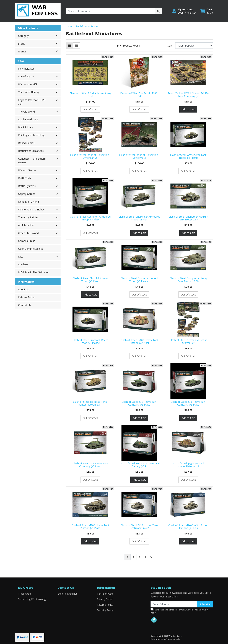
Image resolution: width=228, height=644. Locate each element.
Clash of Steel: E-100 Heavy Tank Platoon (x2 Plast (139, 342)
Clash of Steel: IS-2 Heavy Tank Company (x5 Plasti (139, 403)
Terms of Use (105, 594)
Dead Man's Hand (28, 202)
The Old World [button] (26, 112)
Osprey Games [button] (27, 194)
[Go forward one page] (151, 557)
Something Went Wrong (32, 599)
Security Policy (105, 610)
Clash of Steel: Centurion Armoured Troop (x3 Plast (90, 218)
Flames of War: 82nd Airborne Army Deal (90, 95)
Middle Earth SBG (28, 119)
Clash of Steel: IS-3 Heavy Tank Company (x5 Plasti (188, 403)
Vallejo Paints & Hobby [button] (31, 209)
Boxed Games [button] (26, 143)
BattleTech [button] (24, 178)
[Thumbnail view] (69, 46)
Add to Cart (188, 109)
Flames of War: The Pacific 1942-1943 (139, 95)
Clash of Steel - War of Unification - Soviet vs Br (139, 156)
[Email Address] (174, 604)
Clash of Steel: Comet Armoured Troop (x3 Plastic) (139, 280)
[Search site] (159, 11)
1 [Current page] (128, 557)
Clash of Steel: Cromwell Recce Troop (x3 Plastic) (90, 342)
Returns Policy (26, 297)
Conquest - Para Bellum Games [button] (32, 161)
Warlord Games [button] (27, 170)
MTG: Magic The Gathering (34, 272)
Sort (170, 46)
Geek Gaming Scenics (31, 249)
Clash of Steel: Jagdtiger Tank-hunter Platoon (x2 (188, 465)
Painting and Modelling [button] (31, 135)
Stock (39, 43)
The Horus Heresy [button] (29, 92)
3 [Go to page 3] (139, 557)
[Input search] (111, 11)
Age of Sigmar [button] (26, 76)
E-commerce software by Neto (165, 639)
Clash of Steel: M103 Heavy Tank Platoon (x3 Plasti (90, 527)
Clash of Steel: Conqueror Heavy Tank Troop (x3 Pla (188, 280)
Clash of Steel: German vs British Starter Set (188, 342)
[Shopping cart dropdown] (207, 11)
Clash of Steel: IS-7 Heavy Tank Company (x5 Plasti (90, 465)
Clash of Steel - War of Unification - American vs (90, 156)
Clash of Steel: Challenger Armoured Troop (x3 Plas (139, 218)
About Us (24, 289)
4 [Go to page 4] (145, 557)
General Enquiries (68, 594)
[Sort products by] (194, 46)
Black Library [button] (26, 127)
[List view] (76, 46)
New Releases (26, 69)
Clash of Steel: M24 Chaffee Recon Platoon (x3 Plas (188, 527)
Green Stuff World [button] (28, 233)
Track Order (25, 594)
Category (39, 35)
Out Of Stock (90, 109)
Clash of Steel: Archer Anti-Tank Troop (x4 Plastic (188, 156)
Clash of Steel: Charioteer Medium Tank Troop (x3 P (188, 218)
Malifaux (23, 264)
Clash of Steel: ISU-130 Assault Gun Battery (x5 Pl (139, 465)
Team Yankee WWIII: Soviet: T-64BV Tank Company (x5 (188, 95)
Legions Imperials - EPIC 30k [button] (32, 102)
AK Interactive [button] (26, 225)
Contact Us (25, 305)
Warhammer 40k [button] (28, 84)
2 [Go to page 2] (133, 557)
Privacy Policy (105, 599)
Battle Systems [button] (27, 186)
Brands (39, 51)
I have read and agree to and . (179, 611)
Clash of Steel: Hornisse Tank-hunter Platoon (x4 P (90, 403)
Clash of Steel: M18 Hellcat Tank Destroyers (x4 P (139, 527)
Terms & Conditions (187, 610)
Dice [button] (21, 257)
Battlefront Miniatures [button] (31, 151)
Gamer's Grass (27, 241)
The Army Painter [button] (28, 217)
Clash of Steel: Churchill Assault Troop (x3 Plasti (90, 280)
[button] (184, 11)
